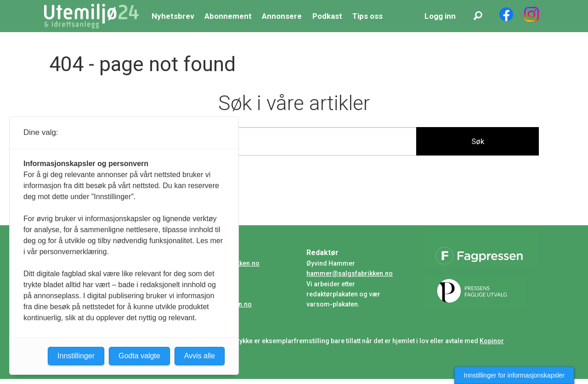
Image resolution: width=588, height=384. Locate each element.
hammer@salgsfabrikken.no (350, 273)
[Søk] (478, 16)
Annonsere (282, 16)
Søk (478, 141)
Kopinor (492, 341)
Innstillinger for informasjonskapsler (514, 375)
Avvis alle (200, 356)
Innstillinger (76, 356)
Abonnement (228, 16)
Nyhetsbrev (173, 16)
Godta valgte (139, 356)
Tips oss (367, 16)
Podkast (327, 16)
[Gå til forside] (91, 16)
